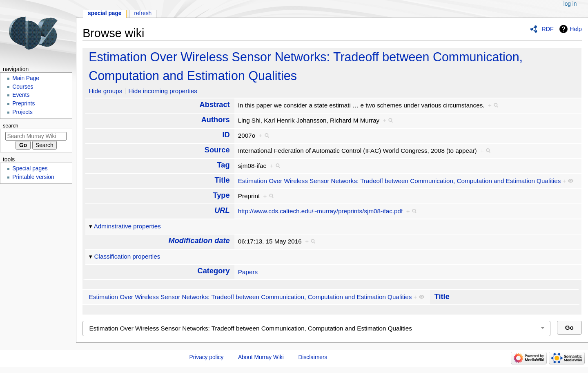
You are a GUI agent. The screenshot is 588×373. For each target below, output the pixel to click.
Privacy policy (207, 357)
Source (217, 150)
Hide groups (105, 91)
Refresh (143, 13)
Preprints (23, 104)
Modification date (199, 240)
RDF (548, 29)
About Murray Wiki (261, 357)
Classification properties (127, 256)
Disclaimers (313, 357)
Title (222, 180)
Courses (23, 87)
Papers (248, 272)
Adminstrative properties (127, 226)
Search (11, 126)
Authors (216, 119)
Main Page (26, 78)
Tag (224, 165)
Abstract (215, 104)
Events (21, 95)
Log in (570, 4)
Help (576, 29)
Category (214, 271)
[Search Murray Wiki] (36, 136)
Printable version (33, 177)
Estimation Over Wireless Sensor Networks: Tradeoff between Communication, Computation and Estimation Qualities (400, 181)
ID (226, 135)
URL (222, 210)
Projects (22, 112)
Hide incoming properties (163, 91)
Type (221, 195)
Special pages (30, 169)
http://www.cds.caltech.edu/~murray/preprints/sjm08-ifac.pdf (320, 211)
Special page (105, 13)
